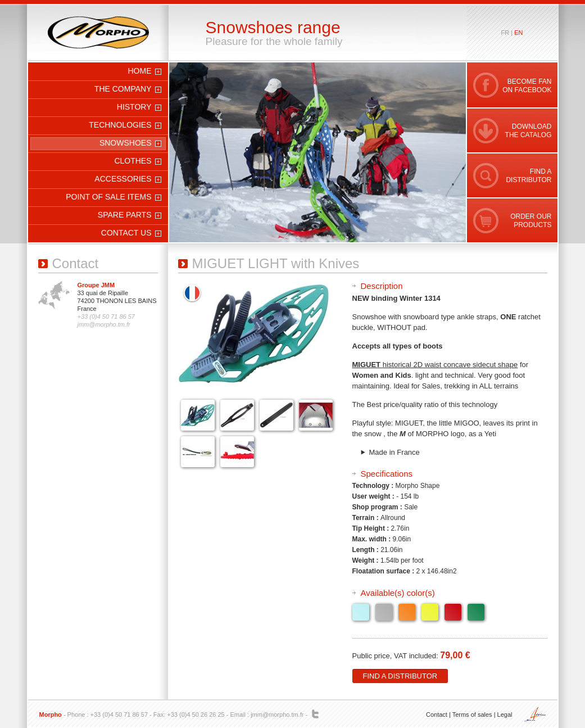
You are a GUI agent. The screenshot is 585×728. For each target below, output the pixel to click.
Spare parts (125, 215)
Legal (505, 715)
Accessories (123, 179)
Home (140, 71)
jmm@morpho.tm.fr (277, 715)
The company (123, 89)
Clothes (133, 161)
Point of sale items (108, 197)
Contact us (126, 233)
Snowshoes (126, 143)
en (518, 33)
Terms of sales (472, 715)
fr (505, 33)
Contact (437, 715)
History (134, 107)
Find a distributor (400, 676)
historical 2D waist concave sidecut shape (450, 365)
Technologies (120, 125)
